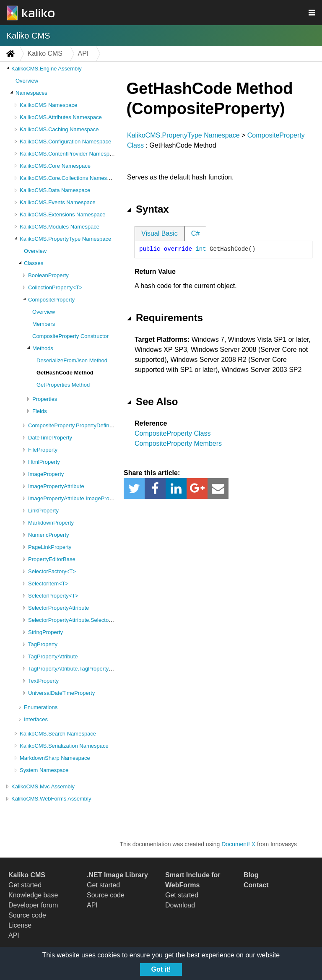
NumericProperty (49, 535)
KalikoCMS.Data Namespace (55, 190)
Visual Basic (160, 233)
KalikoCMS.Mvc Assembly (43, 786)
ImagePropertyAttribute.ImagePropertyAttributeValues (93, 498)
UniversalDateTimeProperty (61, 693)
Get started (25, 885)
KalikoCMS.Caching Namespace (59, 129)
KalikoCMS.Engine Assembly (47, 69)
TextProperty (43, 681)
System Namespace (44, 770)
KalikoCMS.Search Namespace (58, 734)
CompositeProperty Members (178, 443)
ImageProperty (46, 474)
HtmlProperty (44, 462)
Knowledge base (33, 895)
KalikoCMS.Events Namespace (58, 202)
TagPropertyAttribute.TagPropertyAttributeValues (87, 669)
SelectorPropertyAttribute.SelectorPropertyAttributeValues (98, 620)
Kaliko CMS (28, 36)
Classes (34, 263)
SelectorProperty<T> (53, 596)
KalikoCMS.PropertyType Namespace (65, 239)
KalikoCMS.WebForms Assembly (51, 799)
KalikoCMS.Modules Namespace (60, 227)
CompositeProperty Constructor (70, 336)
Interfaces (36, 719)
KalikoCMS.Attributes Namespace (61, 117)
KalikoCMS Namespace (48, 105)
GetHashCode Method (65, 373)
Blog (251, 875)
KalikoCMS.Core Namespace (55, 166)
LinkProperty (43, 511)
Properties (45, 399)
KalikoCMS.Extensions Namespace (62, 214)
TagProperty (43, 644)
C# (195, 233)
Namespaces (31, 93)
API (14, 935)
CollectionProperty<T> (55, 287)
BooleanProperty (48, 275)
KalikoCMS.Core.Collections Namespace (69, 178)
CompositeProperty (51, 300)
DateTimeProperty (50, 438)
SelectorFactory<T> (52, 571)
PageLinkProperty (50, 547)
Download (180, 905)
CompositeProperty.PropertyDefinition (74, 425)
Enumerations (41, 707)
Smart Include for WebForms (193, 880)
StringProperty (45, 632)
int (201, 249)
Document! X (238, 844)
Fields (40, 411)
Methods (43, 348)
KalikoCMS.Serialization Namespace (64, 746)
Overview (27, 81)
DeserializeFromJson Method (72, 360)
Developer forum (33, 905)
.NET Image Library (117, 875)
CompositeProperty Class (173, 433)
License (20, 925)
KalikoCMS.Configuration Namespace (65, 142)
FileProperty (43, 450)
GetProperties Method (63, 385)
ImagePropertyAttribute (56, 486)
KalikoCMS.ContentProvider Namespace (69, 154)
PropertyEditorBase (52, 559)
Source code (27, 915)
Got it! (161, 969)
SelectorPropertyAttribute (58, 608)
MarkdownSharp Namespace (55, 758)
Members (44, 324)
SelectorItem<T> (48, 584)
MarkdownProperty (51, 523)
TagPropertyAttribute (53, 656)
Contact (256, 885)
